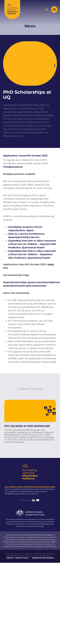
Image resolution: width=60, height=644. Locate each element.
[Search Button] (46, 9)
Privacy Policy (22, 557)
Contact (10, 557)
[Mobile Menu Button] (54, 10)
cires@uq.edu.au (13, 167)
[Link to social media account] (34, 501)
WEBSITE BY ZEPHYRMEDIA (43, 557)
